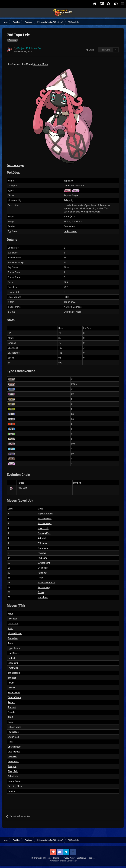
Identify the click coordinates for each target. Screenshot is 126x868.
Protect (11, 658)
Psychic (12, 688)
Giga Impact (14, 752)
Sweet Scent (44, 563)
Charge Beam (14, 747)
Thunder (12, 678)
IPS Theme (35, 858)
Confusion (43, 548)
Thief (10, 717)
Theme (57, 858)
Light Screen (14, 653)
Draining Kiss (44, 533)
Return (11, 683)
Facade (11, 712)
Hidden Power (15, 633)
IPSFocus (47, 858)
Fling (10, 742)
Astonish (42, 538)
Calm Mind (13, 624)
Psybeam (42, 558)
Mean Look (43, 528)
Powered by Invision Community (63, 861)
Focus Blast (14, 732)
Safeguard (13, 663)
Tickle (40, 578)
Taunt (11, 643)
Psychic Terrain (45, 514)
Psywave (42, 553)
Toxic (10, 629)
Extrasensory (44, 588)
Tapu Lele (22, 488)
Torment (12, 707)
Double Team (14, 697)
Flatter (41, 592)
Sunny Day (13, 638)
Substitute (13, 776)
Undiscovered (71, 231)
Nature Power (15, 781)
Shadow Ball (14, 693)
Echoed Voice (14, 727)
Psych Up (12, 757)
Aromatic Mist (45, 519)
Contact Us (82, 858)
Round (11, 722)
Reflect (11, 702)
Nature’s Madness (46, 583)
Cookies (92, 858)
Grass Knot (13, 762)
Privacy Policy (69, 858)
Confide (12, 791)
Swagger (12, 766)
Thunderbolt (14, 673)
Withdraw (42, 543)
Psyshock (42, 573)
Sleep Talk (13, 771)
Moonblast (43, 597)
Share (90, 50)
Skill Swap (43, 568)
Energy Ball (13, 737)
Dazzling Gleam (15, 786)
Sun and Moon (41, 64)
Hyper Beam (14, 648)
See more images (15, 165)
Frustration (13, 668)
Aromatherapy (45, 523)
